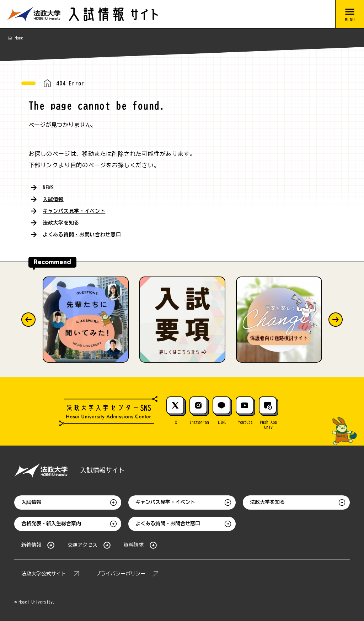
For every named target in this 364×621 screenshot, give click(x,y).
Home (19, 38)
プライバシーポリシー (121, 572)
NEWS (49, 187)
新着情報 (31, 543)
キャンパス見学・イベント (79, 210)
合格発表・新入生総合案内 (51, 522)
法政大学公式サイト (44, 572)
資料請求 (134, 543)
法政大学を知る (64, 221)
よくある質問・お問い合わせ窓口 (87, 233)
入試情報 (55, 199)
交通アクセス (82, 543)
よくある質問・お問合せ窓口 (168, 522)
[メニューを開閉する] (349, 14)
